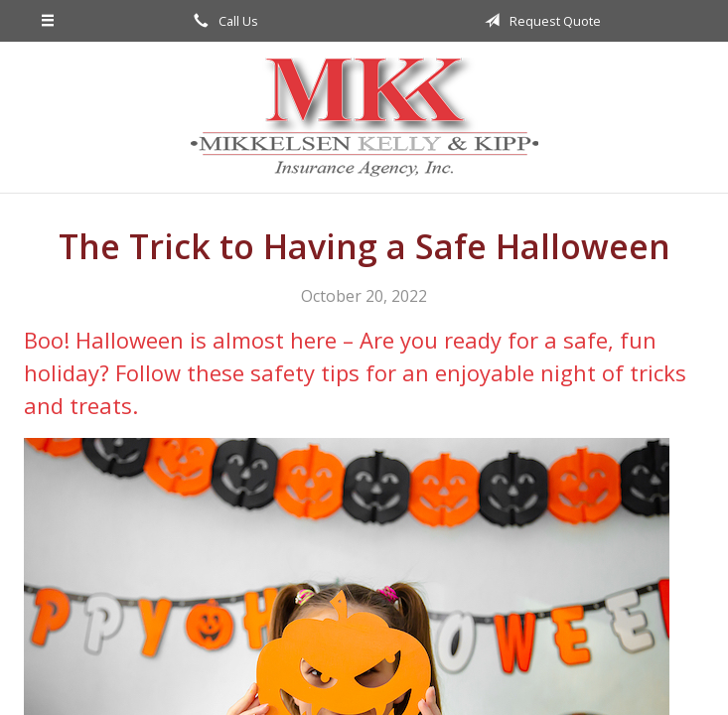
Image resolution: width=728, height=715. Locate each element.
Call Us (222, 21)
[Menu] (48, 21)
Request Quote (539, 21)
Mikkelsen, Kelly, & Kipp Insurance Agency (364, 117)
